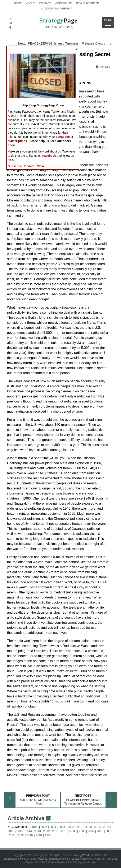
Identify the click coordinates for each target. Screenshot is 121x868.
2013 (38, 831)
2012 (46, 831)
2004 (12, 835)
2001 (39, 835)
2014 (29, 831)
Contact (45, 3)
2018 (106, 827)
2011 (55, 831)
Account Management (57, 9)
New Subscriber (87, 3)
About (30, 3)
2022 (71, 827)
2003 (21, 835)
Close (41, 166)
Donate (29, 166)
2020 (88, 827)
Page (58, 24)
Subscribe (15, 166)
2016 (11, 831)
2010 (64, 831)
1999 (48, 835)
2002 (30, 835)
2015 (20, 831)
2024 (53, 827)
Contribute (64, 3)
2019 (97, 827)
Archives (103, 67)
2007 (91, 831)
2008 (82, 831)
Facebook (49, 156)
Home (18, 3)
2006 (100, 831)
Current (33, 827)
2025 (44, 827)
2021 (80, 827)
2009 (73, 831)
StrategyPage (41, 855)
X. (13, 160)
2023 (62, 827)
